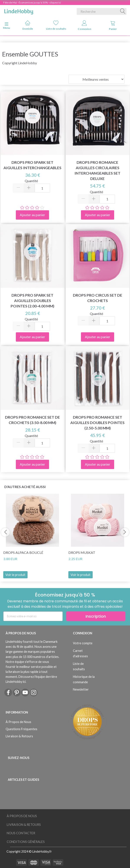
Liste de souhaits (56, 25)
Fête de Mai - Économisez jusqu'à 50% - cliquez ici (32, 2)
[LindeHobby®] (19, 11)
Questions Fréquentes (21, 729)
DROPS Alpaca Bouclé (23, 552)
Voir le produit (15, 575)
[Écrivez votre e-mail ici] (33, 616)
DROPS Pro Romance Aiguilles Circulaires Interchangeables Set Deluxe (97, 170)
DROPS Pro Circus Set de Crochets (98, 298)
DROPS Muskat (82, 552)
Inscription (96, 616)
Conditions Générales (26, 842)
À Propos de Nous (18, 722)
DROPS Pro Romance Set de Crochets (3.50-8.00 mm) (32, 420)
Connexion (84, 25)
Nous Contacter (21, 833)
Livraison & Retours (19, 736)
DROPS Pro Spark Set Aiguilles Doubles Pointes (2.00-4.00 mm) (32, 301)
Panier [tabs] (113, 25)
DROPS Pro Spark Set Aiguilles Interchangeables (32, 165)
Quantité (31, 181)
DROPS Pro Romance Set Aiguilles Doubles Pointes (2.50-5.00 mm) (97, 423)
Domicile (28, 25)
